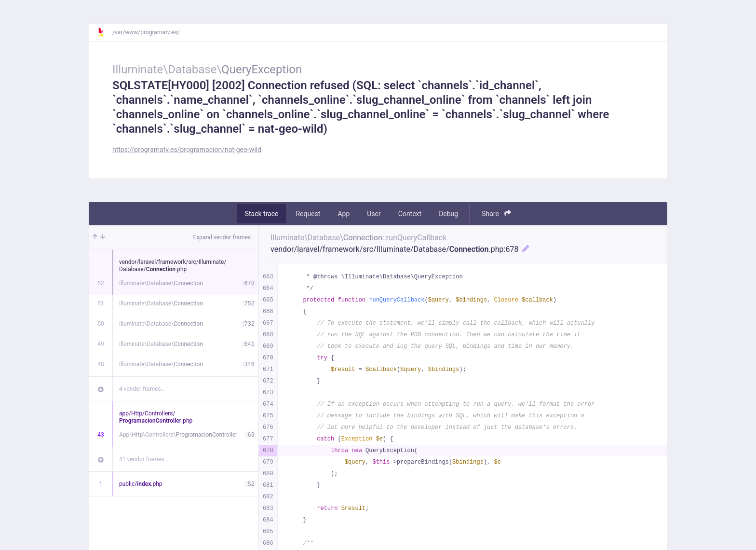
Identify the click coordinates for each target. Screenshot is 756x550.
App (344, 214)
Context (410, 214)
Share (496, 213)
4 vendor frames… (142, 389)
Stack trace (262, 214)
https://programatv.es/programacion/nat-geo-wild (187, 150)
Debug (448, 214)
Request (308, 214)
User (374, 214)
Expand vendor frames (222, 237)
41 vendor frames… (143, 459)
